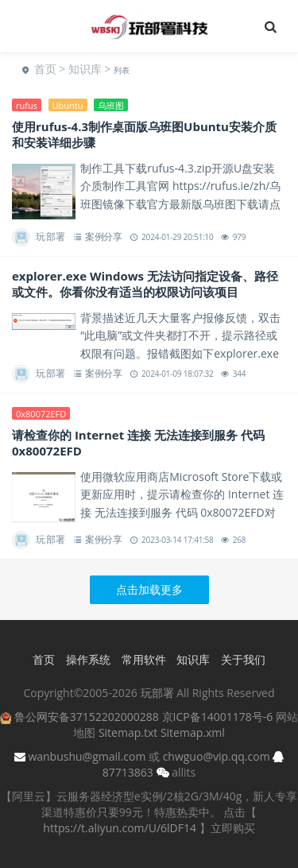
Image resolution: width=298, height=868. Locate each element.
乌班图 (111, 105)
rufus (27, 105)
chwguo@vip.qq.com (217, 756)
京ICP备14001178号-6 (218, 717)
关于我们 (243, 659)
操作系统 (88, 659)
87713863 (128, 772)
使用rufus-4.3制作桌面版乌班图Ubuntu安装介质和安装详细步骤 (144, 134)
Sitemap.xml (193, 732)
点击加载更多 (149, 589)
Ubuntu (68, 105)
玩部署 (51, 236)
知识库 (85, 69)
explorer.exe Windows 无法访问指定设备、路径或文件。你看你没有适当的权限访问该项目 (145, 284)
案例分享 (104, 236)
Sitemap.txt (128, 732)
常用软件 (144, 659)
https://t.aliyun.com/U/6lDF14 (120, 828)
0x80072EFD (41, 414)
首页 (45, 69)
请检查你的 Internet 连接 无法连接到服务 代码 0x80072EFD (138, 443)
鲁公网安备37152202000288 (87, 717)
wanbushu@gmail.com (87, 756)
